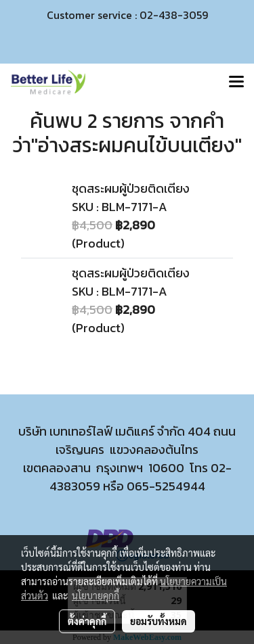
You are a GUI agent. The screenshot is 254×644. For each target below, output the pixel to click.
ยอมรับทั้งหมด (158, 621)
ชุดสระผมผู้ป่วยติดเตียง (131, 188)
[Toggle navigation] (236, 83)
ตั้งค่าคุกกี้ (87, 621)
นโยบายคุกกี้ (96, 595)
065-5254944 (166, 486)
